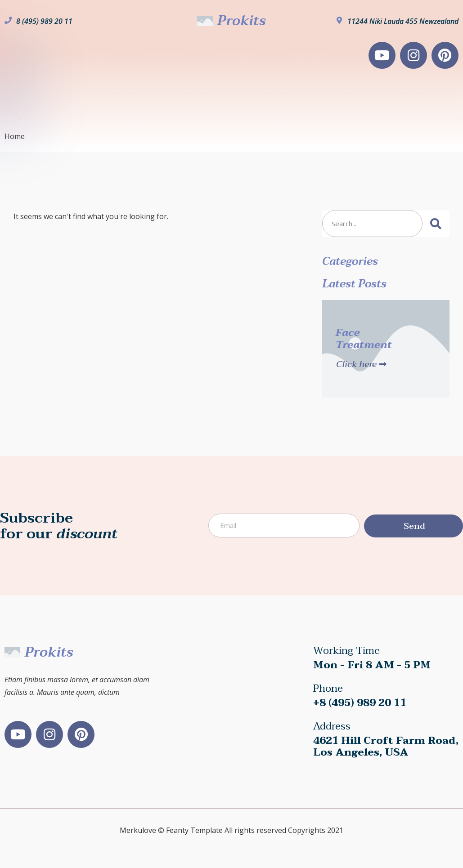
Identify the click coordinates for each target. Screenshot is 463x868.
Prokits (241, 21)
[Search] (436, 224)
